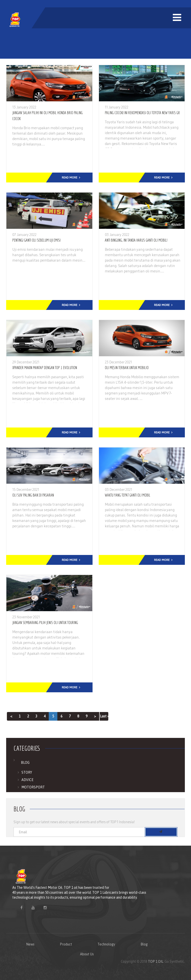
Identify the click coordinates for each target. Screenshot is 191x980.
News (30, 944)
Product (66, 944)
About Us (87, 954)
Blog (25, 763)
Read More (70, 178)
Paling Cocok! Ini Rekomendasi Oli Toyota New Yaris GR (142, 113)
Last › (104, 716)
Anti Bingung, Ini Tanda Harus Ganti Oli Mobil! (136, 240)
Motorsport (33, 787)
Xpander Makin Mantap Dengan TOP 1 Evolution (45, 368)
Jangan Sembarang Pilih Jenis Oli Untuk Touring (45, 623)
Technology (106, 944)
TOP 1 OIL (156, 962)
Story (27, 772)
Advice (27, 780)
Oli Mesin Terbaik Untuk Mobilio (127, 368)
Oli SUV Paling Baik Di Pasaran (33, 495)
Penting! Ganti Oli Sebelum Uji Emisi (36, 240)
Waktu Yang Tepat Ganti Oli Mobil (128, 495)
